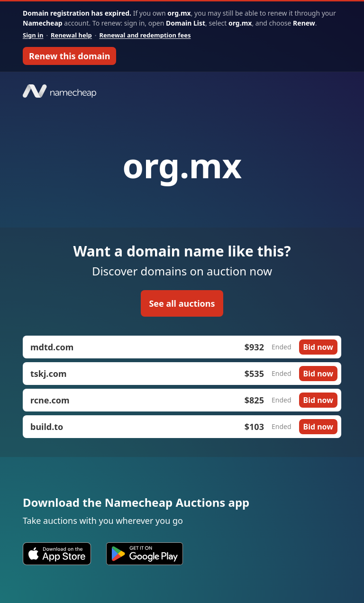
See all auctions (182, 303)
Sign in (33, 35)
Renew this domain (69, 56)
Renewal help (71, 35)
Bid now (318, 347)
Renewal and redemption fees (145, 35)
